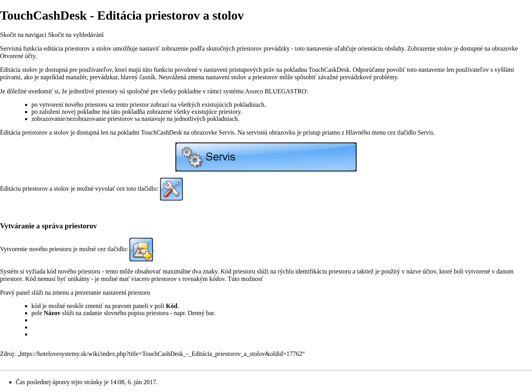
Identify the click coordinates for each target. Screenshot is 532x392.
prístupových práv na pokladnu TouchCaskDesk (289, 70)
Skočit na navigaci (23, 35)
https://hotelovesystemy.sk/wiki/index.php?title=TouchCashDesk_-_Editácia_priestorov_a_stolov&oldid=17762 (161, 354)
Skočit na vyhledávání (76, 35)
